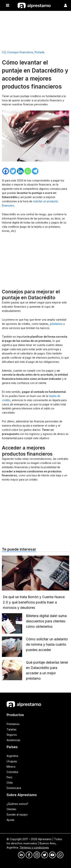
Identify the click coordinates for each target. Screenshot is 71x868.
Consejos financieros (20, 52)
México (11, 767)
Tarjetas (12, 729)
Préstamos (13, 724)
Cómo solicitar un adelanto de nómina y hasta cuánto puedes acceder (47, 644)
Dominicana (14, 788)
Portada (39, 52)
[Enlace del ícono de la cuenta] (66, 5)
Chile (10, 783)
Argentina (12, 756)
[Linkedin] (20, 171)
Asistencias (13, 740)
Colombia (12, 772)
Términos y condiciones (34, 848)
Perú (9, 777)
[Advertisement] (35, 29)
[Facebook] (6, 171)
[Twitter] (13, 171)
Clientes (11, 809)
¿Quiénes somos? (17, 804)
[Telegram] (35, 171)
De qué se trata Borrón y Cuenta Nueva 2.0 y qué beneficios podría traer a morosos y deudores (34, 602)
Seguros (12, 735)
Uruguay (12, 761)
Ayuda (10, 820)
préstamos (57, 324)
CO (4, 52)
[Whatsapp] (28, 171)
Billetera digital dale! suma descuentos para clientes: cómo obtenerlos (46, 621)
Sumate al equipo (17, 815)
